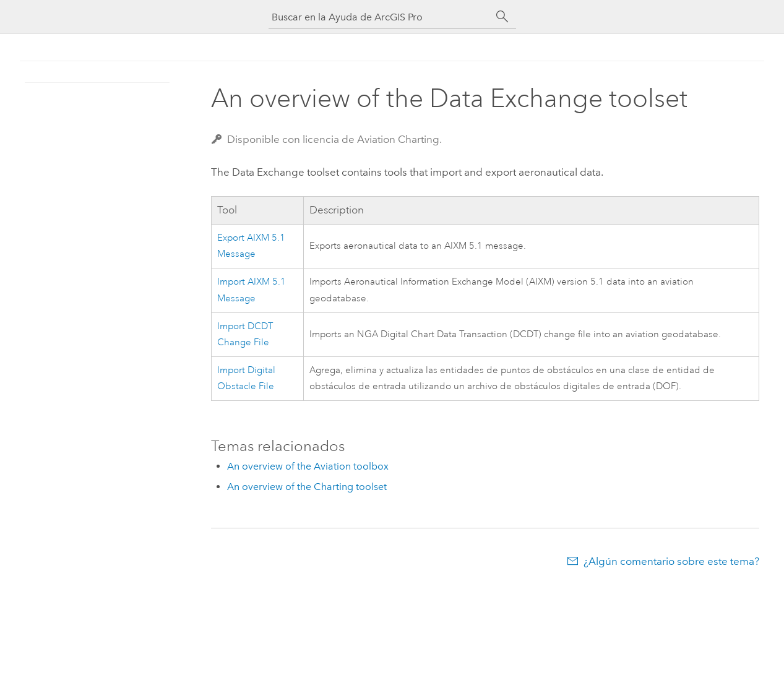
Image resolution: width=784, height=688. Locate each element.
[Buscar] (502, 17)
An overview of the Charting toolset (307, 487)
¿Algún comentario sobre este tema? (671, 561)
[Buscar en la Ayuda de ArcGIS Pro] (380, 17)
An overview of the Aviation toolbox (308, 466)
